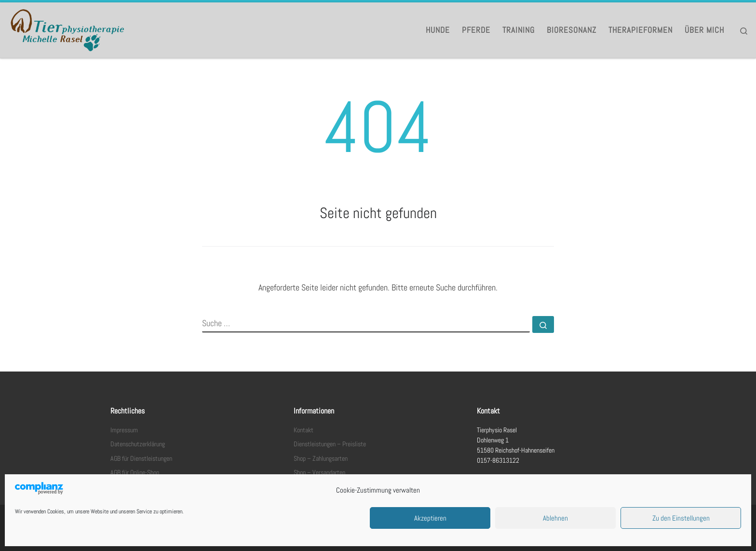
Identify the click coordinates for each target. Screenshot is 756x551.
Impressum (124, 430)
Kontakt (304, 430)
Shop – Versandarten (319, 473)
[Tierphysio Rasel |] (67, 29)
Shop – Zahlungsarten (321, 459)
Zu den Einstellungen (681, 518)
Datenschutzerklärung (138, 444)
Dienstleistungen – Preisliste (330, 444)
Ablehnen (555, 518)
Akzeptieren (430, 518)
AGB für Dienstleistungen (141, 459)
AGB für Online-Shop (135, 473)
